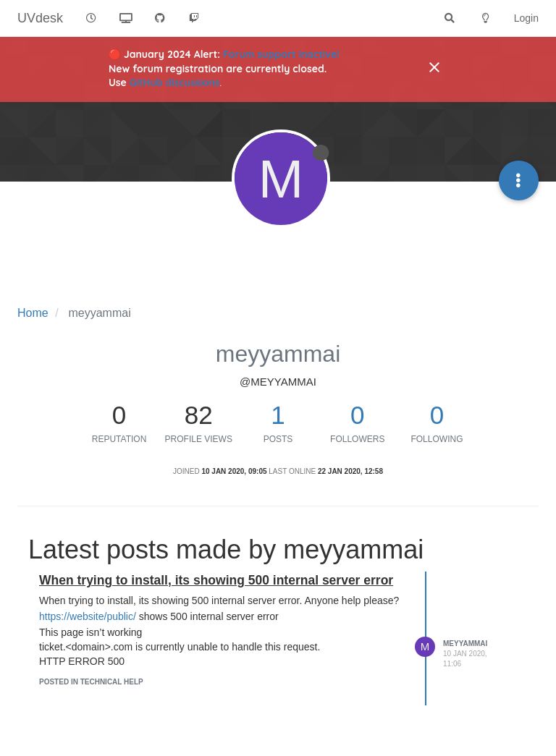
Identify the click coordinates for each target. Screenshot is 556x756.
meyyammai (465, 644)
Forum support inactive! (281, 54)
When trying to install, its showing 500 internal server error (216, 580)
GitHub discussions (175, 82)
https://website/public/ (88, 616)
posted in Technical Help (91, 682)
